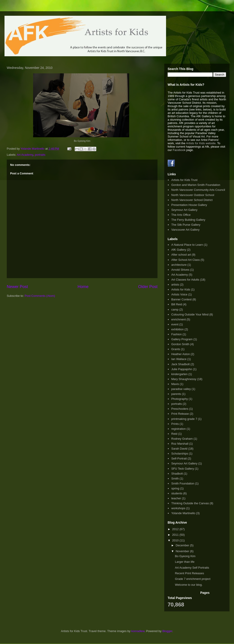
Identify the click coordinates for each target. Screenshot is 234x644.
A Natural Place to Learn (187, 245)
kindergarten (179, 374)
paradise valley (181, 389)
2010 (176, 540)
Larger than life (185, 562)
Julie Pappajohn (182, 369)
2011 (176, 535)
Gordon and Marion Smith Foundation (196, 185)
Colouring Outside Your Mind (190, 314)
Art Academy (25, 155)
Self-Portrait (179, 458)
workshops (178, 508)
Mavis (175, 384)
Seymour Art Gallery (184, 210)
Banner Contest (181, 299)
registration (178, 429)
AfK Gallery (179, 250)
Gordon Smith (180, 344)
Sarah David (179, 449)
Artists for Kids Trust (184, 180)
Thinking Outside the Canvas (190, 503)
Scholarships (180, 454)
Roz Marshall (180, 444)
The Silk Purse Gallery (186, 225)
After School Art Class (185, 260)
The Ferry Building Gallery (188, 220)
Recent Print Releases (189, 573)
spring (175, 488)
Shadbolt (177, 474)
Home (83, 287)
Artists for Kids (181, 289)
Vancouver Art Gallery (185, 230)
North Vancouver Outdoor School (193, 195)
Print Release (180, 414)
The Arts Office (181, 215)
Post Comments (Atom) (40, 296)
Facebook (179, 150)
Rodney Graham (182, 439)
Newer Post (17, 287)
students (177, 493)
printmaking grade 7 (184, 419)
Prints (175, 424)
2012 (176, 529)
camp (175, 310)
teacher (176, 498)
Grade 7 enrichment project (193, 579)
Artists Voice (179, 294)
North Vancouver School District (192, 200)
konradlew (138, 631)
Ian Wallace (179, 359)
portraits (40, 155)
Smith (175, 478)
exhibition (177, 329)
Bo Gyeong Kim (185, 556)
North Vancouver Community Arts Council (198, 190)
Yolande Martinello (183, 513)
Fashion (176, 334)
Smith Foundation (183, 483)
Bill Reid (177, 304)
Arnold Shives (180, 270)
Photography (180, 399)
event (175, 324)
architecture (179, 265)
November (183, 551)
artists (175, 285)
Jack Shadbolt (180, 364)
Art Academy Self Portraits (192, 568)
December (183, 545)
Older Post (148, 287)
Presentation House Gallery (189, 205)
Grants (176, 349)
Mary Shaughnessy (184, 379)
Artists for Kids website (201, 143)
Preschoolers (180, 409)
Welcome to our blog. (189, 585)
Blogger (167, 631)
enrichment (178, 319)
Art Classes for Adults (185, 280)
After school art (181, 255)
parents (176, 394)
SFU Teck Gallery (183, 469)
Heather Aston (180, 354)
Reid (174, 434)
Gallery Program (182, 339)
